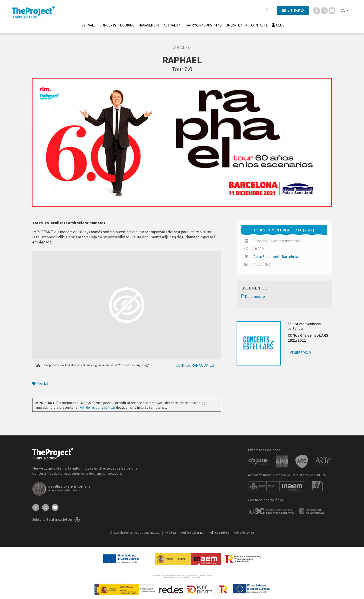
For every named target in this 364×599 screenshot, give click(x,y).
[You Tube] (332, 10)
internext (249, 533)
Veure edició (300, 353)
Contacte (259, 25)
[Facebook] (317, 10)
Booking (127, 25)
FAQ (219, 25)
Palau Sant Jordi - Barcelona (276, 257)
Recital (40, 384)
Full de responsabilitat (97, 407)
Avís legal (171, 533)
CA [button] (343, 10)
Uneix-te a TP (236, 25)
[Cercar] (267, 10)
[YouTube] (55, 507)
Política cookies (219, 533)
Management (149, 25)
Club (278, 25)
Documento (253, 296)
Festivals (88, 25)
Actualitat (173, 25)
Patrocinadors (199, 25)
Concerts (108, 25)
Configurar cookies (195, 365)
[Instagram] (325, 10)
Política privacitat (193, 533)
